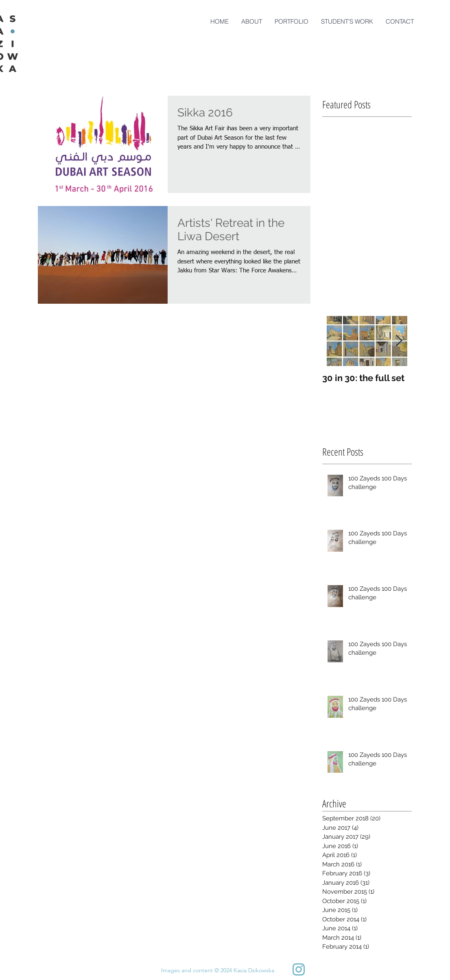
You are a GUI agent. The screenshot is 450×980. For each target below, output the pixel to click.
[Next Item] (399, 341)
